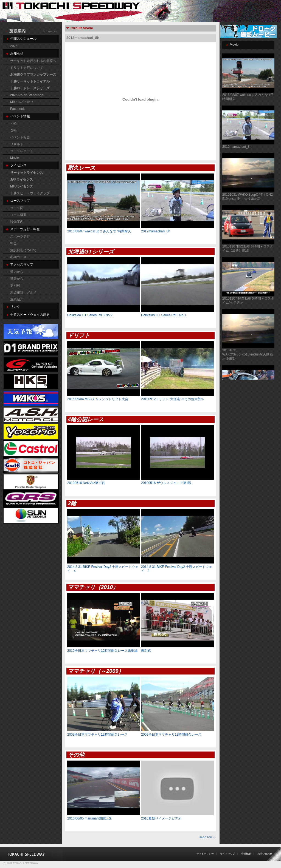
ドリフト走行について (27, 68)
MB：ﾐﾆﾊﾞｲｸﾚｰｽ (22, 102)
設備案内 (17, 222)
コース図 (17, 208)
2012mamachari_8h (237, 147)
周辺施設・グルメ (23, 292)
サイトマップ (227, 854)
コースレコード (22, 151)
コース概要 (18, 215)
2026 (14, 46)
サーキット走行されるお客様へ (33, 61)
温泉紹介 (17, 299)
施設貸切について (23, 250)
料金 (13, 243)
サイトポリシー (205, 854)
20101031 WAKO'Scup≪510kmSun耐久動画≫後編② (248, 354)
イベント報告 (20, 137)
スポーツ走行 (20, 237)
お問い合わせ (265, 854)
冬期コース (18, 257)
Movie (15, 158)
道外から (17, 279)
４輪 (13, 124)
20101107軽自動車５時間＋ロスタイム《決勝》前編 (248, 248)
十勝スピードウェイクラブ (30, 193)
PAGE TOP (206, 837)
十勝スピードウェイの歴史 (30, 315)
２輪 (13, 130)
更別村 (15, 286)
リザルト (17, 144)
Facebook (17, 109)
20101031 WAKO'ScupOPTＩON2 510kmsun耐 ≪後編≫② (249, 197)
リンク (15, 307)
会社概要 (246, 854)
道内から (17, 272)
